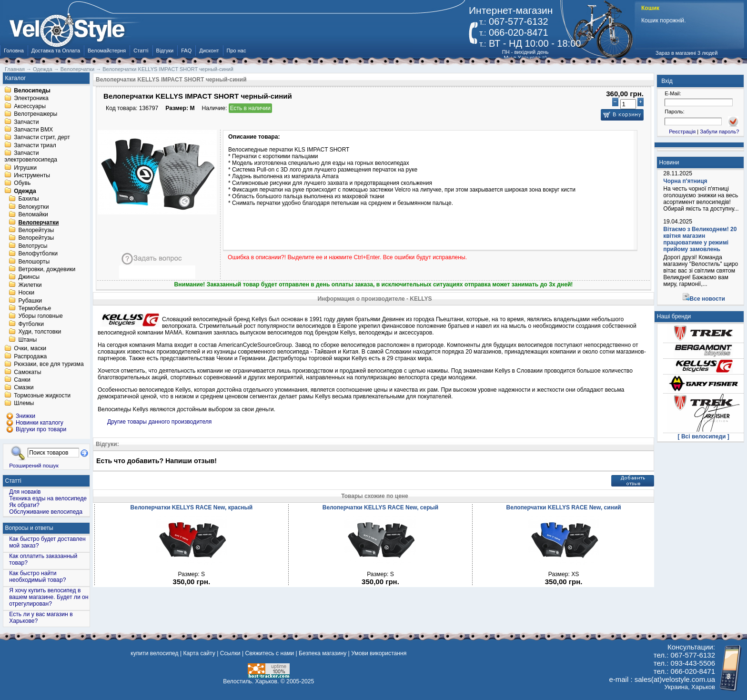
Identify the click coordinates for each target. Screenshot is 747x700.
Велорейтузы (36, 230)
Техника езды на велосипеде (48, 498)
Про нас (237, 51)
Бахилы (28, 199)
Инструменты (32, 175)
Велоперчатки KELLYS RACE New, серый (380, 507)
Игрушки (25, 168)
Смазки (24, 388)
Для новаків (25, 492)
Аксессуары (30, 106)
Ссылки (230, 653)
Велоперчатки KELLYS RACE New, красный (192, 507)
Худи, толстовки (40, 332)
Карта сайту (199, 653)
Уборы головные (40, 316)
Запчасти (26, 122)
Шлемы (24, 404)
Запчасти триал (35, 145)
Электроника (31, 99)
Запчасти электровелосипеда (31, 157)
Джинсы (29, 277)
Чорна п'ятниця (685, 181)
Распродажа (30, 356)
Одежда (25, 191)
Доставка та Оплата (56, 51)
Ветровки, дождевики (47, 269)
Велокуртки (33, 207)
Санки (22, 380)
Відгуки (165, 51)
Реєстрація (682, 132)
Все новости (707, 299)
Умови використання (379, 653)
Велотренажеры (35, 114)
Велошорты (34, 262)
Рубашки (30, 301)
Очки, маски (30, 349)
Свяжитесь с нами (269, 653)
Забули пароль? (719, 132)
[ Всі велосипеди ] (704, 436)
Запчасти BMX (33, 130)
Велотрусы (33, 246)
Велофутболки (38, 254)
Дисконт (209, 51)
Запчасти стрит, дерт (42, 138)
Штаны (27, 340)
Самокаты (27, 372)
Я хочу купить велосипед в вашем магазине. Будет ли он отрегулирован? (49, 597)
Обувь (22, 183)
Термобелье (35, 308)
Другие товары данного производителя (159, 422)
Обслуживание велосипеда (46, 512)
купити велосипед (154, 653)
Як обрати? (24, 505)
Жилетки (30, 285)
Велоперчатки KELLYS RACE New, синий (563, 507)
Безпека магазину (323, 653)
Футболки (31, 324)
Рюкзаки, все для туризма (49, 365)
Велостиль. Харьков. (251, 681)
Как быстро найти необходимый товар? (37, 577)
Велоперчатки (38, 223)
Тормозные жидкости (42, 396)
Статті (141, 51)
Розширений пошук (34, 465)
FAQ (186, 51)
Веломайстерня (107, 51)
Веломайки (33, 215)
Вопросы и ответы (29, 528)
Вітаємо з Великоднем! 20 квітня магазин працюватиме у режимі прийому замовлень (700, 239)
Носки (26, 293)
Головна (14, 51)
